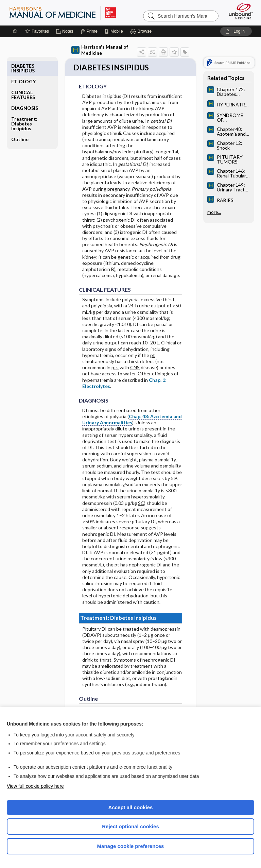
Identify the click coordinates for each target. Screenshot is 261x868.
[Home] (15, 31)
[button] (142, 31)
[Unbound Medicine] (239, 11)
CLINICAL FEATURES (23, 79)
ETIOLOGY (23, 66)
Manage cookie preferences (131, 846)
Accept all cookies (131, 807)
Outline (20, 124)
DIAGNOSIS (25, 92)
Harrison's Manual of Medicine (100, 50)
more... (214, 212)
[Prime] (89, 31)
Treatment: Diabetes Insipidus (24, 108)
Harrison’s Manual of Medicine (63, 13)
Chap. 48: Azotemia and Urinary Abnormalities (132, 420)
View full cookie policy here (35, 786)
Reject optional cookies (130, 826)
